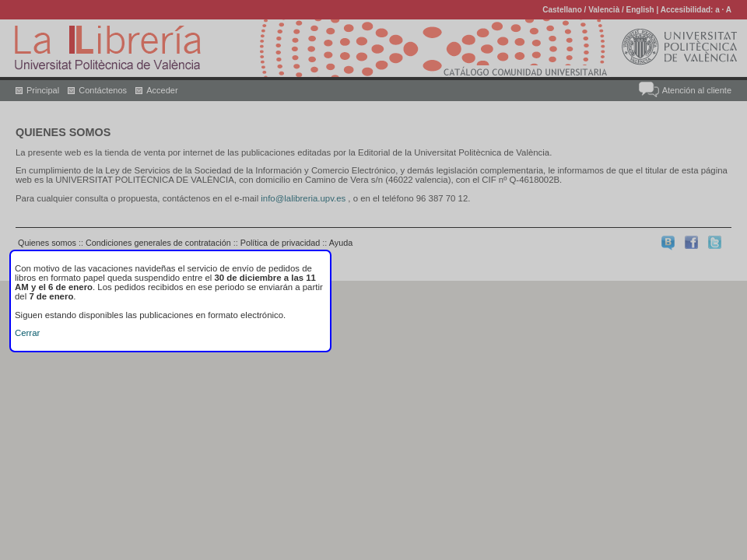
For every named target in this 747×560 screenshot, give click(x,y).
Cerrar (27, 333)
